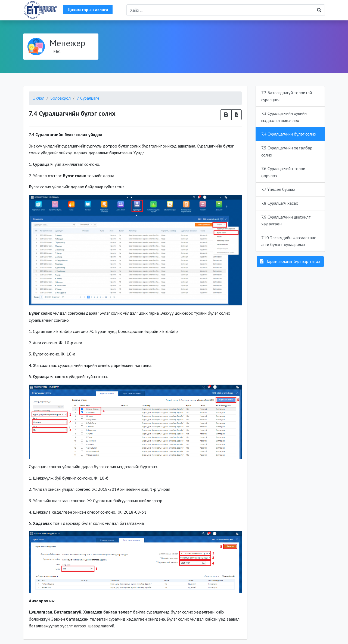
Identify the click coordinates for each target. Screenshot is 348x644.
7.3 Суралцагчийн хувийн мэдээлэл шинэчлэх (284, 117)
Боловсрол (60, 98)
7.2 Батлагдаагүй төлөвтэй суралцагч (287, 96)
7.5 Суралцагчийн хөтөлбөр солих (287, 151)
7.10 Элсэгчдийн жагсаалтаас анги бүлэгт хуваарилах (289, 241)
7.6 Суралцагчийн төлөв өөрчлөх (283, 172)
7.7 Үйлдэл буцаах (278, 189)
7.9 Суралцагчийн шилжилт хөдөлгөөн (286, 220)
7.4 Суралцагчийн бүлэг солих (289, 134)
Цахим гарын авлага (88, 10)
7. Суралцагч (88, 98)
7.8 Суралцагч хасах (280, 203)
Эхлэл (39, 98)
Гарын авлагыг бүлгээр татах (290, 261)
